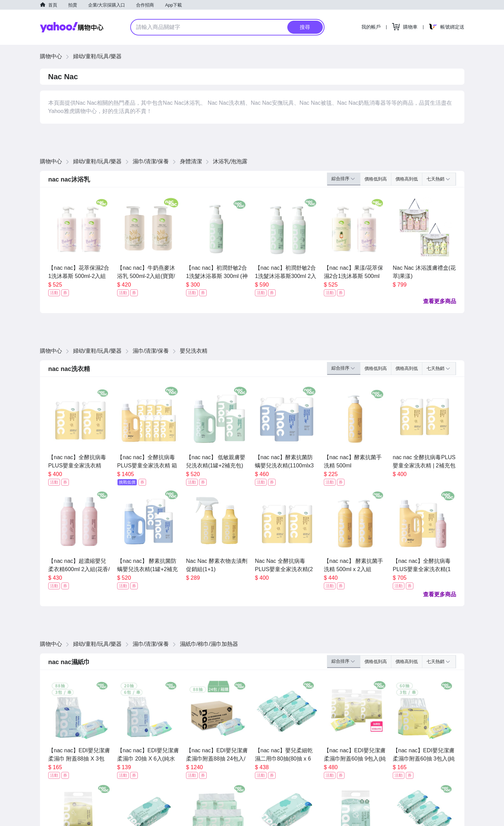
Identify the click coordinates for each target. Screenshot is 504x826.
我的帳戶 (371, 27)
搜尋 (305, 27)
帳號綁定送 (452, 27)
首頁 (53, 5)
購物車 (410, 27)
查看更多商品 (440, 301)
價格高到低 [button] (407, 179)
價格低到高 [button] (376, 179)
